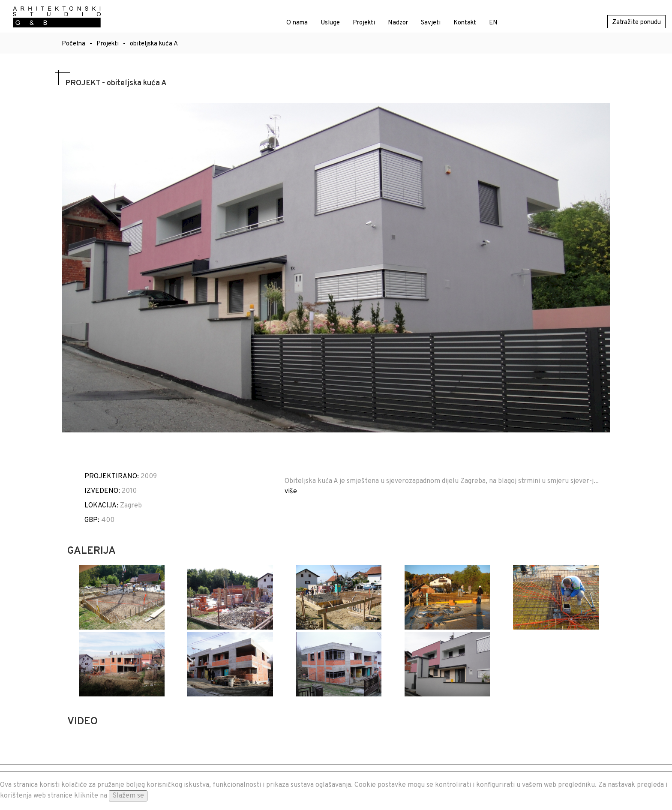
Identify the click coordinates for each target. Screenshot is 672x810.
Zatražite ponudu (636, 22)
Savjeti (431, 23)
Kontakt (465, 23)
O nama (297, 23)
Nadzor (398, 23)
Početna (73, 44)
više (291, 492)
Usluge (330, 23)
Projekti (364, 23)
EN (493, 23)
